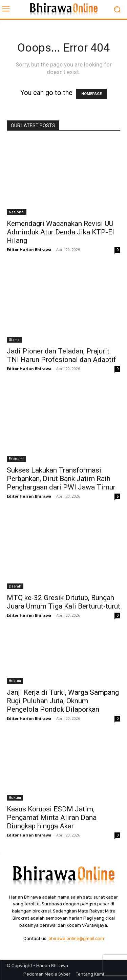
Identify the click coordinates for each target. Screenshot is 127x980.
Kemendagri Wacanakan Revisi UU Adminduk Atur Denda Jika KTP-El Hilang (60, 232)
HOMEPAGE (91, 94)
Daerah (15, 586)
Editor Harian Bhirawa (29, 249)
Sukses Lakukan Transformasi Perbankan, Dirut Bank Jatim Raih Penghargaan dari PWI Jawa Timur (61, 479)
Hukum (15, 681)
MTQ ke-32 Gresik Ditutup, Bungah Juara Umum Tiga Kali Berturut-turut (63, 602)
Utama (14, 340)
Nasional (17, 212)
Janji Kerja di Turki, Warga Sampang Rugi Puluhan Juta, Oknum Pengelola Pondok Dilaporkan (63, 701)
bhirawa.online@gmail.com (76, 938)
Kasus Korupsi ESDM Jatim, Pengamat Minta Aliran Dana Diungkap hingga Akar (52, 818)
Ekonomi (16, 459)
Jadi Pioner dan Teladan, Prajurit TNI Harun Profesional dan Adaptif (61, 355)
